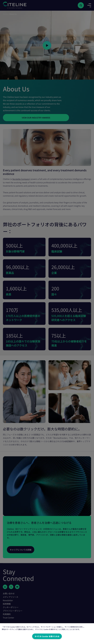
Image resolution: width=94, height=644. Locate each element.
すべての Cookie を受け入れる (47, 636)
